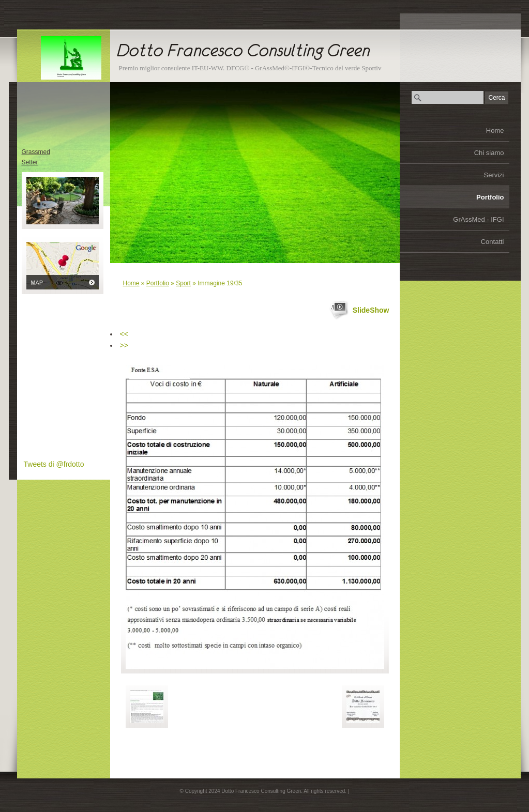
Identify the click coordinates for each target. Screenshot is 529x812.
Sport (183, 283)
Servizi (494, 175)
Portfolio (490, 197)
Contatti (493, 242)
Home (495, 131)
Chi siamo (489, 153)
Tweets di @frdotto (54, 464)
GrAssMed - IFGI (478, 219)
